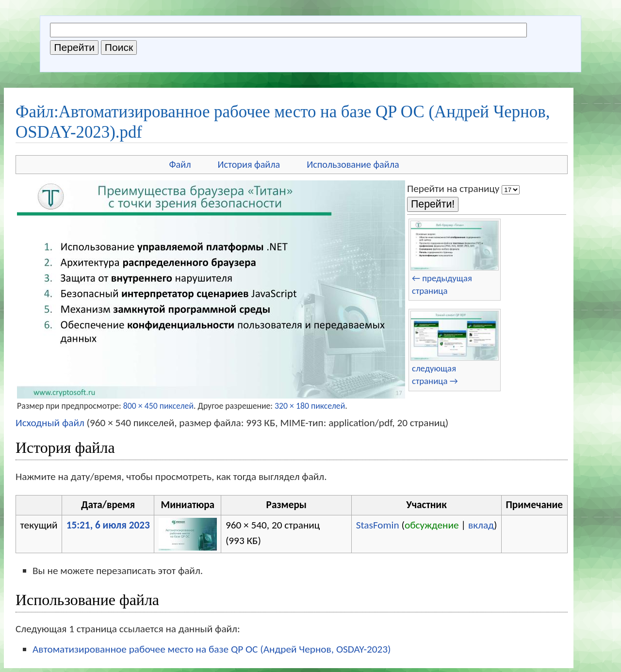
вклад (481, 525)
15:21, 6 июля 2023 (108, 525)
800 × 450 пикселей (158, 406)
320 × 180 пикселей (310, 406)
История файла (249, 164)
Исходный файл (50, 423)
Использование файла (353, 164)
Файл (180, 164)
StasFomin (378, 525)
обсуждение (432, 525)
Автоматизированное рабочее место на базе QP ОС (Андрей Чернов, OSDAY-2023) (212, 649)
